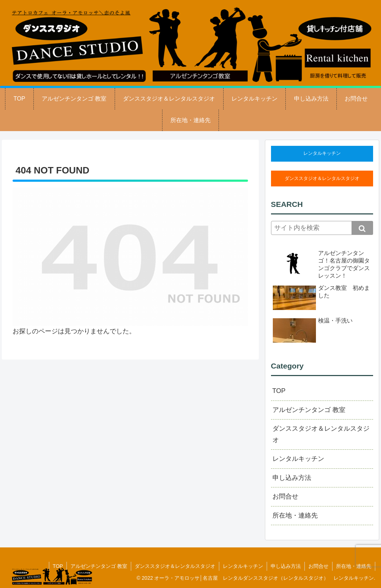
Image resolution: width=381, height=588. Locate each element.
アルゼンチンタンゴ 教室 (309, 410)
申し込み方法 (292, 478)
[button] (362, 228)
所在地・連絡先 (295, 515)
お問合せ (285, 496)
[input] (322, 228)
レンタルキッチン (322, 153)
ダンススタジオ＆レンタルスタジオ (322, 178)
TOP (279, 391)
